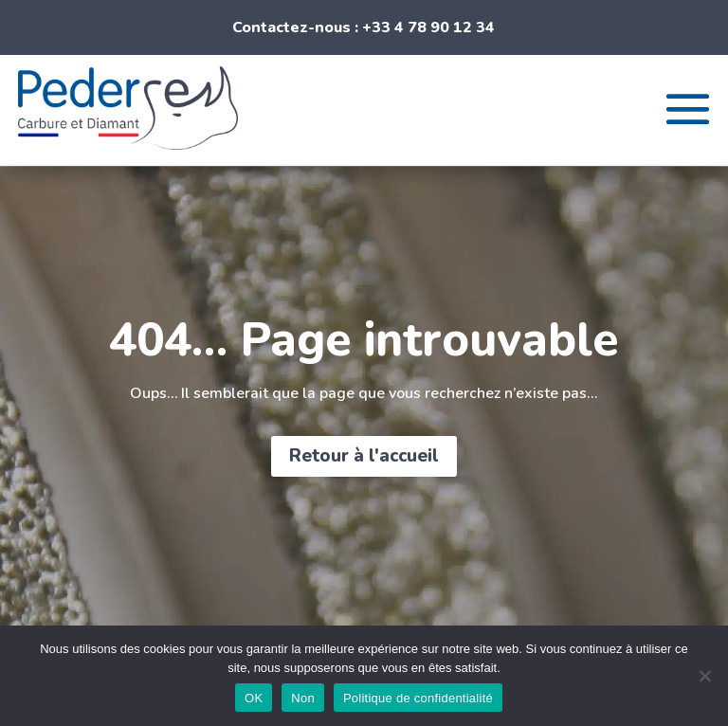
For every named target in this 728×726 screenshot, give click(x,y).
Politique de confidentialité (418, 698)
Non (303, 698)
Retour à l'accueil (364, 456)
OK (254, 698)
